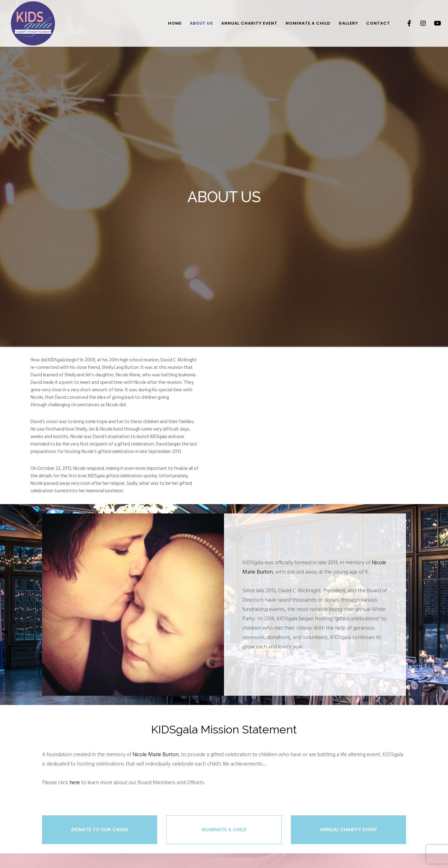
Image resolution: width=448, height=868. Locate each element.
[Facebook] (405, 23)
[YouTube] (433, 23)
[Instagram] (419, 23)
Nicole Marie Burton (156, 754)
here (75, 782)
